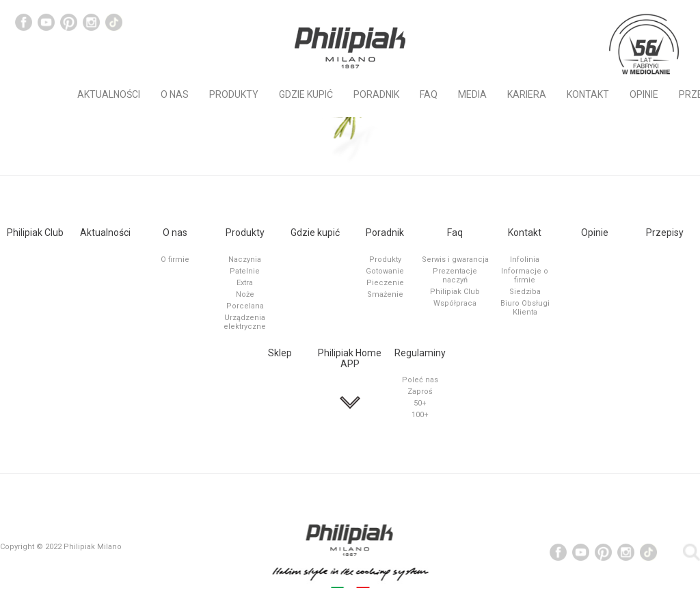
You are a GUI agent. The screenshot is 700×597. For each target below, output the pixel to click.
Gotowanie (385, 271)
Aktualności (109, 94)
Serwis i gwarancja (455, 260)
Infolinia (525, 260)
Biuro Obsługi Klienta (525, 308)
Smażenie (385, 294)
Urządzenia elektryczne (245, 322)
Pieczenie (385, 283)
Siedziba (525, 292)
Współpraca (455, 303)
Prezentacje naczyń (455, 276)
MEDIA (472, 94)
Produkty (234, 94)
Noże (245, 294)
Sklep (280, 353)
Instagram (91, 22)
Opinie (644, 94)
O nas (175, 94)
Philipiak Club (35, 233)
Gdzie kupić (306, 94)
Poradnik (376, 94)
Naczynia (245, 260)
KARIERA (527, 94)
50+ (420, 403)
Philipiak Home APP (350, 358)
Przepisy (665, 233)
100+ (420, 415)
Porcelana (245, 306)
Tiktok (114, 22)
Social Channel (24, 22)
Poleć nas (420, 380)
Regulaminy (420, 353)
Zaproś (420, 392)
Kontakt (588, 94)
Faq (429, 94)
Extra (245, 283)
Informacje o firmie (525, 276)
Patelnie (245, 271)
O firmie (175, 260)
